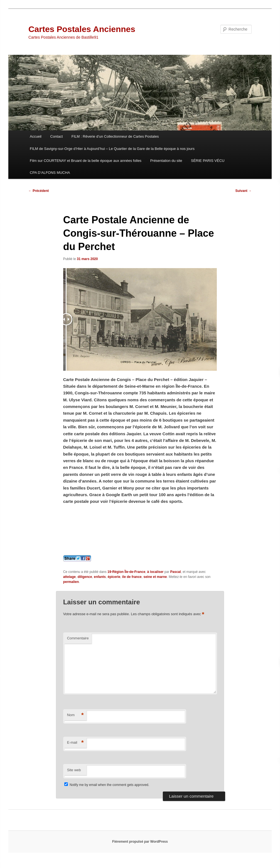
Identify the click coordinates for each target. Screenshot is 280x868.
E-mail (75, 743)
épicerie (114, 577)
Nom (75, 715)
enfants (100, 577)
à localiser (155, 572)
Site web (74, 770)
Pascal (176, 572)
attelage (69, 577)
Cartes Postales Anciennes (82, 29)
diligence (85, 577)
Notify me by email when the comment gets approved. (107, 785)
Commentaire (78, 638)
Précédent (39, 191)
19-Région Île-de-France (126, 572)
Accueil (36, 136)
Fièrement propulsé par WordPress (140, 842)
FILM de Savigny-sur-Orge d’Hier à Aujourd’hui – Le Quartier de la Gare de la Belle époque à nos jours (112, 149)
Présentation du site (166, 161)
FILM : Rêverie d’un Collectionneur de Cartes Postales (115, 136)
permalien (71, 582)
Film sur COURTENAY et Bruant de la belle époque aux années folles (86, 161)
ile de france (132, 577)
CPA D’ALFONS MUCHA (50, 173)
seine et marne (155, 577)
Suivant (243, 191)
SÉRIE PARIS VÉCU (208, 161)
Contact (57, 136)
